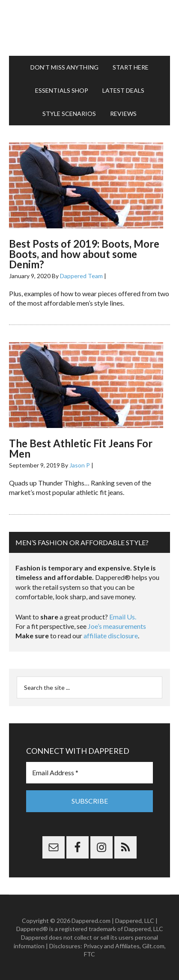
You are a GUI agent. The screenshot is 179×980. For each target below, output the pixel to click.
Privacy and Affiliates (112, 946)
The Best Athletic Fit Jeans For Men (81, 448)
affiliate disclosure (111, 636)
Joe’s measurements (117, 626)
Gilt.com (153, 946)
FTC (89, 954)
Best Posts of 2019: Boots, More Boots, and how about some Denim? (84, 254)
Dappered (89, 28)
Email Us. (123, 617)
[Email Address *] (89, 773)
